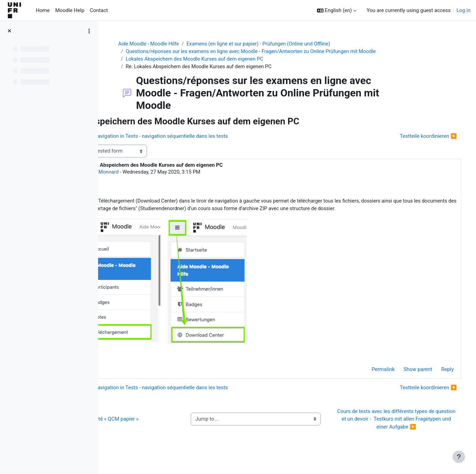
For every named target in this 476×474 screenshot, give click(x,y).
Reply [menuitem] (438, 379)
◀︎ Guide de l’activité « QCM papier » (158, 428)
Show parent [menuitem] (408, 379)
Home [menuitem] (43, 10)
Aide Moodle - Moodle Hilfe (175, 44)
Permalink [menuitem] (373, 379)
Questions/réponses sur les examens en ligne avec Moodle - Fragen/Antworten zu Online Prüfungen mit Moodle (279, 52)
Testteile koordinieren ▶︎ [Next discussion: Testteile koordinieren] (419, 137)
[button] (337, 11)
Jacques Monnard (160, 173)
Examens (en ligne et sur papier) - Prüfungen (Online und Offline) (287, 44)
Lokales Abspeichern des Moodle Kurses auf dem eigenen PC (222, 59)
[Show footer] (459, 457)
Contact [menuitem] (99, 10)
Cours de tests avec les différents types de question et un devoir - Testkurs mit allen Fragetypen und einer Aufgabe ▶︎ (399, 428)
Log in (463, 10)
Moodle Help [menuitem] (70, 10)
